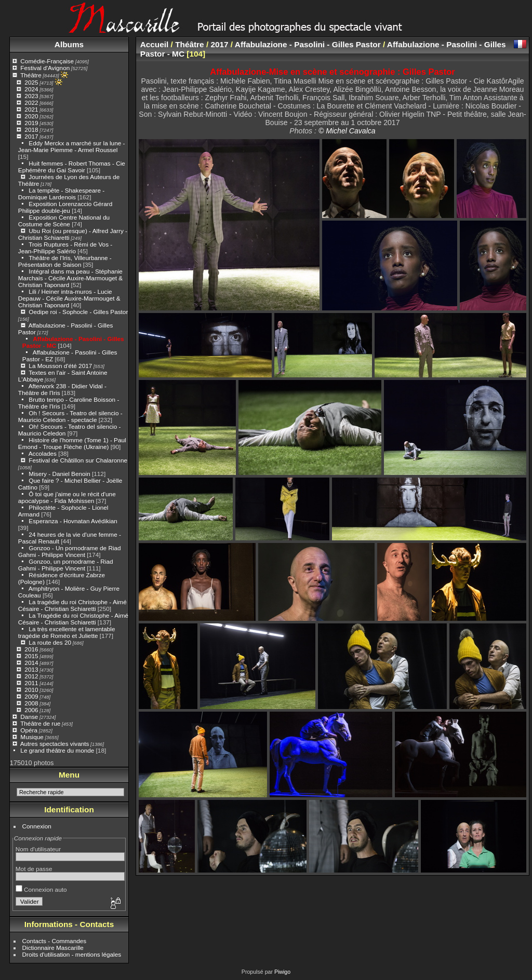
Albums (69, 44)
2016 (31, 649)
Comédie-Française (47, 61)
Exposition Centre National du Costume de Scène (64, 221)
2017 (31, 136)
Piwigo (282, 972)
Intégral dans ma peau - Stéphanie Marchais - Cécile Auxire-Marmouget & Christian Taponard (70, 278)
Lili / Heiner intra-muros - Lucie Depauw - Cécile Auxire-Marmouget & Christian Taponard (69, 298)
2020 (31, 116)
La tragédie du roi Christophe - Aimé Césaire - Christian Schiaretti (72, 605)
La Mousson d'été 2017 (60, 366)
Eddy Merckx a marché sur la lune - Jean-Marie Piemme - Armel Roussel (72, 146)
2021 (31, 109)
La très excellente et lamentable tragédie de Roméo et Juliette (67, 632)
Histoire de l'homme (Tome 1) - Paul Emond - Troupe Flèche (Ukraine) (72, 443)
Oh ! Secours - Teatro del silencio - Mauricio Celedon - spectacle (70, 416)
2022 (31, 103)
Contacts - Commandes (55, 941)
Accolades (43, 453)
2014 (31, 663)
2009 (31, 696)
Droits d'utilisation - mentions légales (72, 954)
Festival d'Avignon (45, 68)
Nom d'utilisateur (38, 849)
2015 (31, 656)
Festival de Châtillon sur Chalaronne (78, 460)
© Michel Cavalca (347, 131)
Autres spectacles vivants (55, 744)
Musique (32, 737)
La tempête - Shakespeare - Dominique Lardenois (61, 194)
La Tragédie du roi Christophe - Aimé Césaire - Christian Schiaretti (73, 619)
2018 (31, 130)
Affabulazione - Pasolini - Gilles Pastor (308, 44)
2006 (31, 710)
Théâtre (31, 75)
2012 (31, 676)
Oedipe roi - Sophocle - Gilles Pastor (78, 312)
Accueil (155, 44)
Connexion (37, 826)
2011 (31, 683)
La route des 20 (50, 642)
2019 (31, 123)
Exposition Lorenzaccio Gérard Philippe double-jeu (65, 207)
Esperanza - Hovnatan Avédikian (73, 521)
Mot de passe (34, 869)
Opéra (29, 730)
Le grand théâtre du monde (57, 750)
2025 (31, 82)
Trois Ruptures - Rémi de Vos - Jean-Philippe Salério (65, 248)
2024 (31, 89)
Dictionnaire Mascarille (53, 948)
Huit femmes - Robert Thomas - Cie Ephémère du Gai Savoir (72, 167)
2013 (31, 669)
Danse (29, 717)
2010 (31, 690)
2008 (31, 703)
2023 (31, 96)
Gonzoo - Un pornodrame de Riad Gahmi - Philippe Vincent (70, 551)
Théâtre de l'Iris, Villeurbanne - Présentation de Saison (65, 261)
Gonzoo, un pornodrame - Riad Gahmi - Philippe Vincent (66, 565)
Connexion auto (41, 889)
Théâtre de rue (40, 723)
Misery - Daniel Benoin (59, 474)
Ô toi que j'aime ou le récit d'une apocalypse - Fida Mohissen (67, 497)
